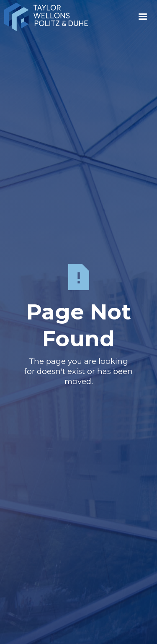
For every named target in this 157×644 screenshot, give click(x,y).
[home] (62, 17)
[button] (143, 17)
